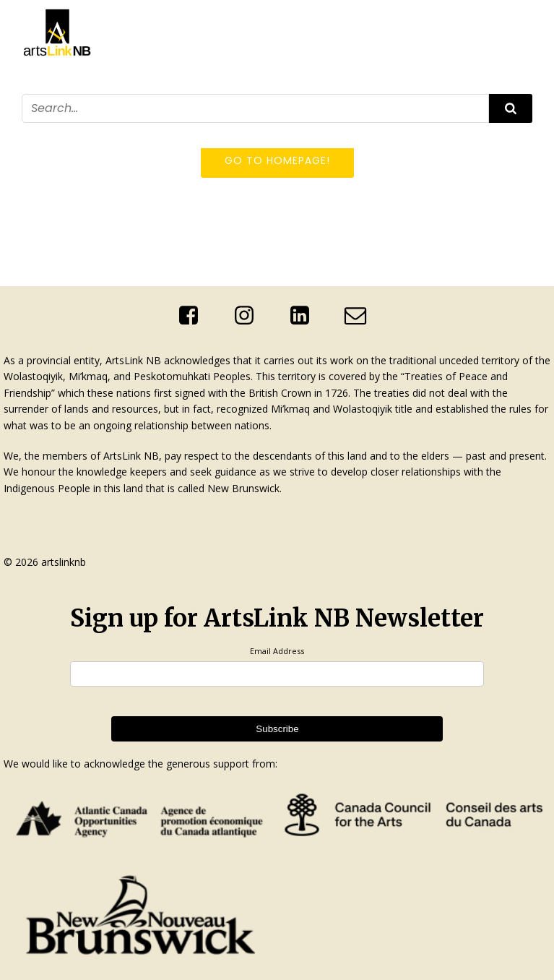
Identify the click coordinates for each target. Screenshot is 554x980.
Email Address (277, 651)
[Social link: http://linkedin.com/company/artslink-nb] (305, 316)
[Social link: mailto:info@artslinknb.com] (361, 316)
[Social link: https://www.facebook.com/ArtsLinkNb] (194, 316)
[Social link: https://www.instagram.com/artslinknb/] (250, 316)
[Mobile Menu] (524, 132)
